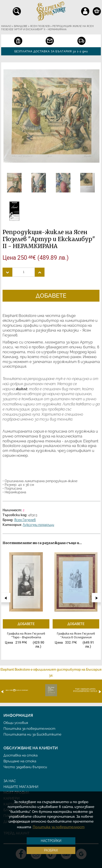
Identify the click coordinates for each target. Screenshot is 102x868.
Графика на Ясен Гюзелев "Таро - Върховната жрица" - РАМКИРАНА (26, 636)
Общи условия (16, 723)
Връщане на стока (20, 761)
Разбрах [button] (51, 850)
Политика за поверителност (29, 729)
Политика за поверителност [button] (59, 827)
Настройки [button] (51, 841)
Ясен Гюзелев (25, 520)
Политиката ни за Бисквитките (32, 734)
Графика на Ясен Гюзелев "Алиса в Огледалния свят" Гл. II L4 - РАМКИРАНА (76, 636)
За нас (10, 781)
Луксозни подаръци (38, 525)
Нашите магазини (21, 787)
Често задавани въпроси (25, 767)
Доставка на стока (21, 755)
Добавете (51, 296)
